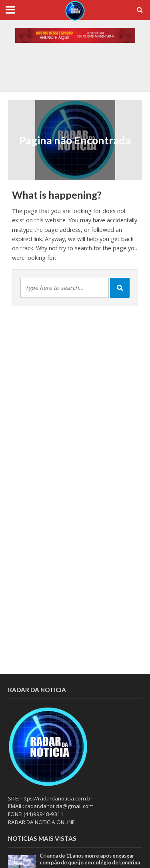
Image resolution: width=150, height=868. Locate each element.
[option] (75, 72)
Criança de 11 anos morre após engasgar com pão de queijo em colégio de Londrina (90, 859)
